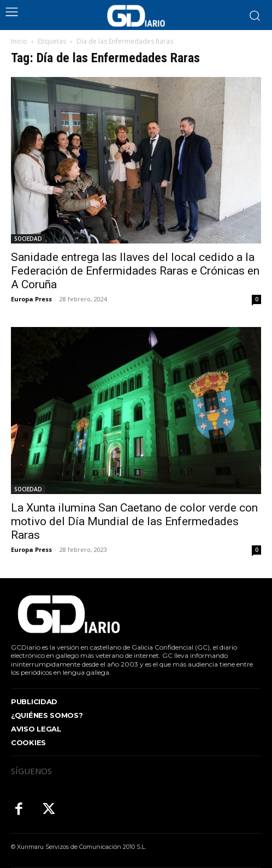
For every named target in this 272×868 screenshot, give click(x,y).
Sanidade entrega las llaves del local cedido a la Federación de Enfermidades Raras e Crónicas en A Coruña (135, 271)
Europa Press (31, 299)
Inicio (19, 41)
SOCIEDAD (28, 239)
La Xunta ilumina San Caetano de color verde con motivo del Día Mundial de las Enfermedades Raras (134, 521)
